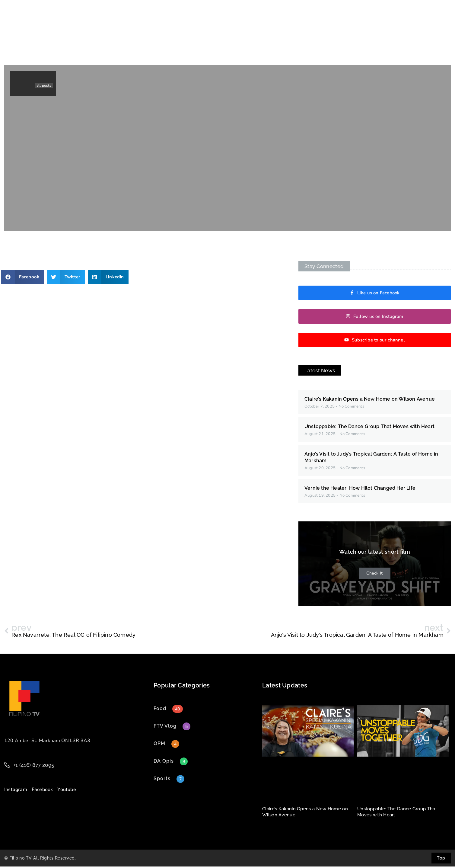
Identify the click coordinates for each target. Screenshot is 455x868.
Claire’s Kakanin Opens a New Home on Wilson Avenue (370, 400)
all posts (44, 87)
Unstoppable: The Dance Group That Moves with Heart (369, 428)
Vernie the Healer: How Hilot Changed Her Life (360, 490)
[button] (22, 279)
